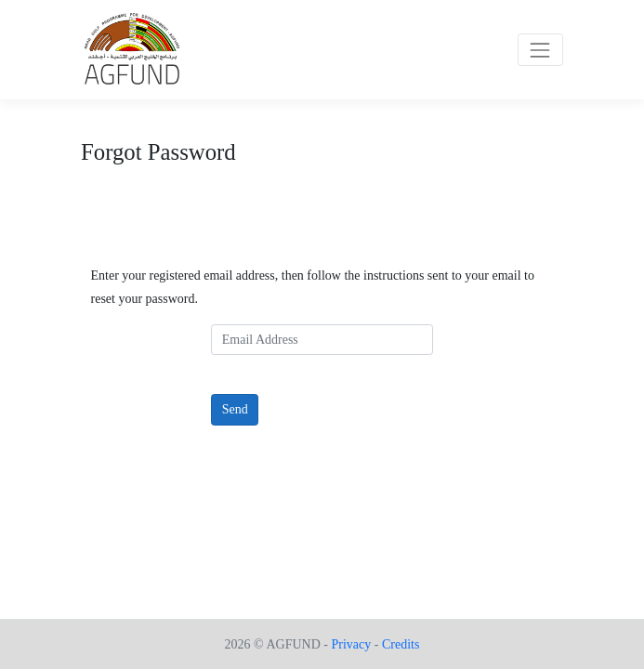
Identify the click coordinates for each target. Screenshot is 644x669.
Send (235, 409)
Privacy (351, 644)
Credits (401, 644)
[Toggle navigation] (540, 50)
